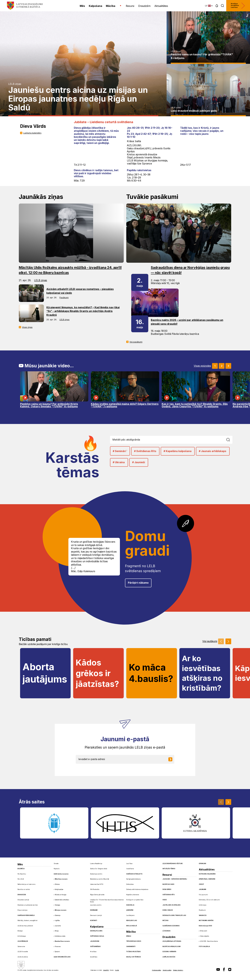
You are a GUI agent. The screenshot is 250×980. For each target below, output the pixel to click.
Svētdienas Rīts (169, 895)
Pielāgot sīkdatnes (178, 970)
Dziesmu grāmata (169, 952)
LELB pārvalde (23, 941)
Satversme (21, 947)
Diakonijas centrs (96, 874)
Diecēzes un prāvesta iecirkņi (28, 905)
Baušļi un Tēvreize (134, 957)
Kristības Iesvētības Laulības (238, 6)
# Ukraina (119, 462)
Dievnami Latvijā (96, 915)
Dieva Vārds (167, 889)
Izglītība (57, 921)
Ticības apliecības (133, 952)
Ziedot (201, 884)
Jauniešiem (95, 941)
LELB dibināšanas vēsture (173, 864)
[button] (217, 6)
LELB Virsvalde (23, 952)
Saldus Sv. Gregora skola (99, 869)
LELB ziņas (15, 84)
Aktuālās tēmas (169, 869)
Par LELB (21, 879)
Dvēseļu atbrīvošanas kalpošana (137, 889)
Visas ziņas (27, 327)
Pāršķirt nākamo (138, 583)
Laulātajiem (130, 915)
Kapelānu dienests (133, 895)
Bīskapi (20, 931)
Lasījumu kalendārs (32, 133)
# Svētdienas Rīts (145, 451)
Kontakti (94, 921)
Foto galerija (204, 947)
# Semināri (120, 451)
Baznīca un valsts (24, 889)
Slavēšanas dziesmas (171, 926)
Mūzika (165, 921)
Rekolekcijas (132, 921)
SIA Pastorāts (95, 889)
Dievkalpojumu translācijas (174, 915)
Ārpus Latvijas (22, 910)
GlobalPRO (106, 970)
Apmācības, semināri (207, 879)
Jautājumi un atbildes (171, 905)
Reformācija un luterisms (26, 884)
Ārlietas (57, 884)
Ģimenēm (130, 910)
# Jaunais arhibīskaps (213, 451)
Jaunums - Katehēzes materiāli (175, 879)
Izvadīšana (130, 869)
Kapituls (57, 869)
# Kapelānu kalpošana (178, 451)
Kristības (93, 952)
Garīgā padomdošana (133, 879)
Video (165, 900)
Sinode (56, 864)
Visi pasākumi (136, 342)
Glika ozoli (204, 931)
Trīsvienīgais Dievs (134, 941)
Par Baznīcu (22, 874)
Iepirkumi (202, 864)
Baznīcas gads (168, 884)
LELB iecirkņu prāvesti (25, 926)
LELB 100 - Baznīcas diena (209, 941)
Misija (57, 931)
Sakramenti (131, 947)
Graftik (117, 970)
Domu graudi (168, 910)
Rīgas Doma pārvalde (97, 895)
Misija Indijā (132, 926)
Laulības (129, 864)
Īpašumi (57, 952)
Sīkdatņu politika (167, 970)
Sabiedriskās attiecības (62, 900)
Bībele (129, 936)
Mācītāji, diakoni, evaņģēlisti (28, 921)
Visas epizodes (202, 366)
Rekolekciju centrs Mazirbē (100, 879)
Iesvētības (94, 957)
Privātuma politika (156, 970)
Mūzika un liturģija (61, 895)
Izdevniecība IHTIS (97, 884)
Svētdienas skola (60, 936)
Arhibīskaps (22, 936)
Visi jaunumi (203, 895)
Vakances (203, 915)
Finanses (58, 947)
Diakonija (58, 915)
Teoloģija (57, 905)
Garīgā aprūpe (59, 889)
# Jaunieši (139, 462)
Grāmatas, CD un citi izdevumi (209, 900)
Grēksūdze (130, 884)
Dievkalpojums (96, 931)
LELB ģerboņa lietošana (172, 941)
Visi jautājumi (210, 641)
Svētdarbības (95, 947)
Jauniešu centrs (96, 905)
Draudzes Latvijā (23, 900)
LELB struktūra (23, 957)
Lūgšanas (166, 931)
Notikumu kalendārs (207, 874)
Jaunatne (58, 926)
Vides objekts (204, 936)
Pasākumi (64, 298)
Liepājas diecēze (169, 957)
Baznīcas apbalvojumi (172, 947)
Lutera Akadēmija (96, 864)
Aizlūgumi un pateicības (135, 900)
